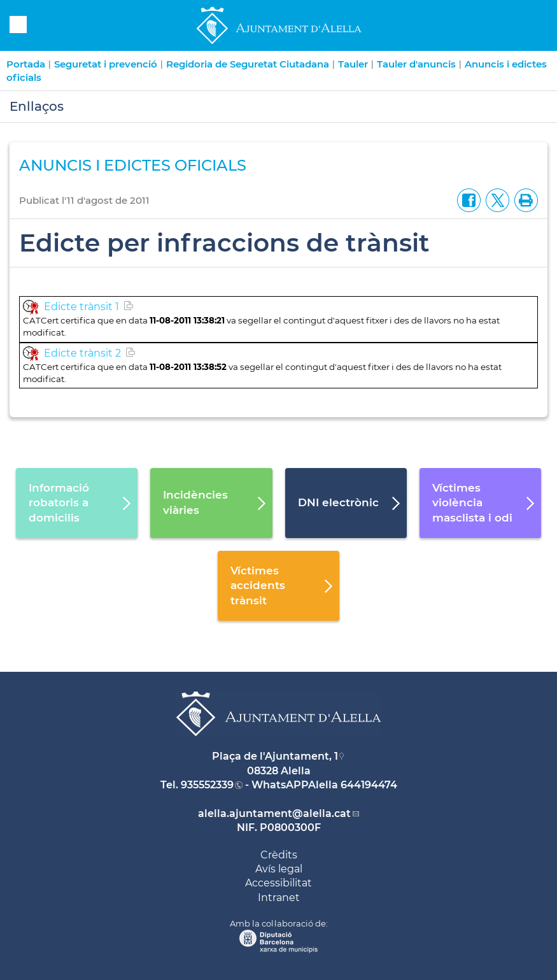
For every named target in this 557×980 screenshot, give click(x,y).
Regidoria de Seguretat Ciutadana (248, 64)
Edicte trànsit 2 (82, 353)
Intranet (279, 898)
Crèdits (279, 855)
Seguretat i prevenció (106, 64)
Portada (26, 64)
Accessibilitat (278, 883)
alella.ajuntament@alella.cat (274, 813)
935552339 (207, 785)
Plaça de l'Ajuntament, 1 (275, 756)
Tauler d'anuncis (416, 64)
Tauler (353, 64)
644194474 (369, 785)
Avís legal (279, 869)
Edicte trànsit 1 (81, 307)
